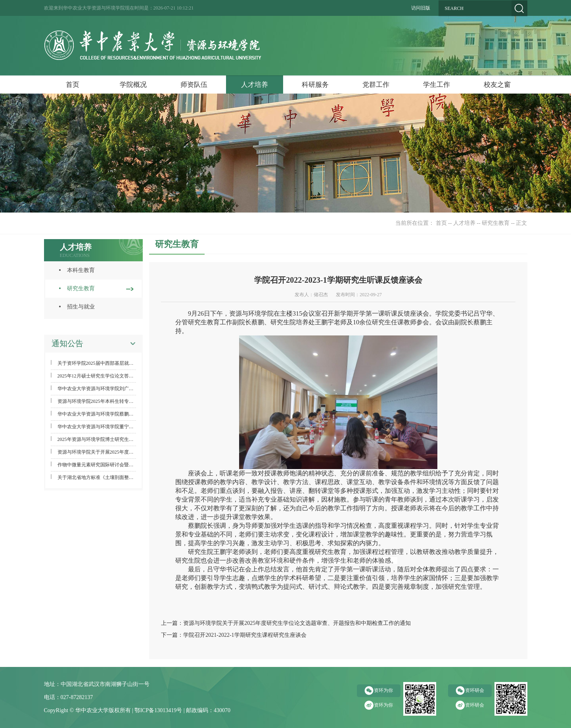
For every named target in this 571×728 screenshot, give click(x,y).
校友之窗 (497, 85)
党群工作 (376, 85)
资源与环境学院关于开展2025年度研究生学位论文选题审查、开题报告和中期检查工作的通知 (297, 623)
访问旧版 (421, 8)
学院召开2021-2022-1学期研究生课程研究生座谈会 (245, 635)
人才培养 (255, 85)
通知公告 (67, 343)
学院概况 (133, 85)
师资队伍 (194, 85)
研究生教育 (496, 223)
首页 (73, 85)
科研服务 (315, 85)
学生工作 (437, 85)
